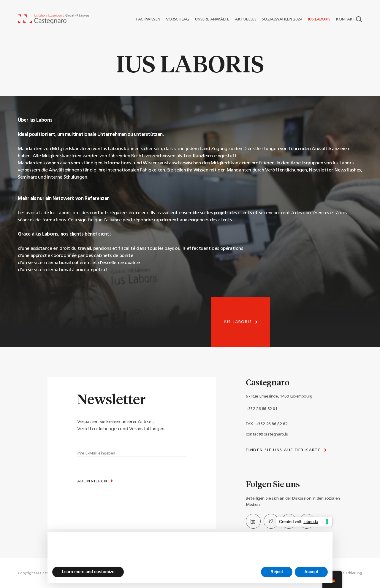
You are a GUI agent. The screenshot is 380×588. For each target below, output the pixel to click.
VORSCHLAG (175, 19)
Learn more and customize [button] (88, 572)
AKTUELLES (243, 19)
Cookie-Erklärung (347, 573)
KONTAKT (343, 19)
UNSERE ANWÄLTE (209, 19)
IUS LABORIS (317, 19)
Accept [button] (311, 572)
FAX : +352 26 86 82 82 (267, 424)
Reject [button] (277, 572)
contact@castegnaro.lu (267, 434)
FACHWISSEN (146, 19)
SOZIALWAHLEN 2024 (280, 19)
